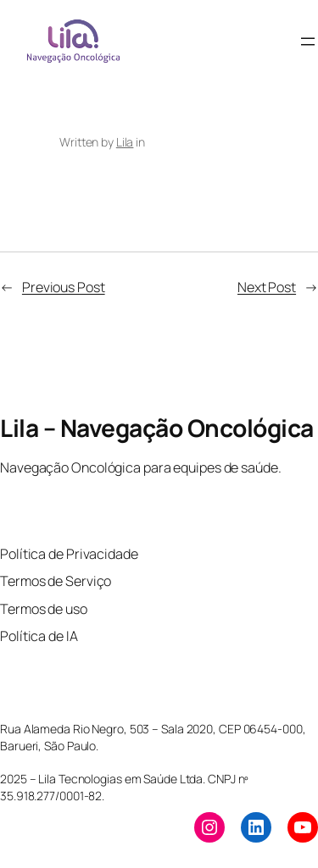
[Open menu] (308, 41)
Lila (125, 142)
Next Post (267, 287)
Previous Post (64, 287)
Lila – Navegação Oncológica (157, 428)
